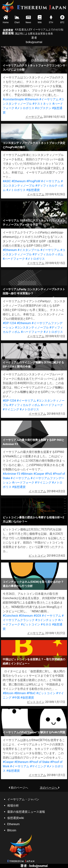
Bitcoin (12, 830)
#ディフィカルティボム (48, 254)
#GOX (37, 616)
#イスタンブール (29, 250)
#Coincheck (10, 616)
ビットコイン (37, 556)
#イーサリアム (49, 99)
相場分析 (13, 806)
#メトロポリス (25, 108)
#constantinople (13, 99)
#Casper (39, 474)
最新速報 (8, 32)
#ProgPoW (33, 181)
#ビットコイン (30, 624)
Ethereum (13, 824)
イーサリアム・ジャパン (23, 799)
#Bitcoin (8, 693)
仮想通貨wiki (16, 818)
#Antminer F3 (12, 474)
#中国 (16, 698)
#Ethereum (32, 99)
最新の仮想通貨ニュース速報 (26, 812)
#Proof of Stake (39, 762)
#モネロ (46, 624)
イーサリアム (34, 117)
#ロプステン (43, 108)
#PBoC (31, 693)
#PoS (48, 474)
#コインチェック (46, 620)
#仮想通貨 (33, 190)
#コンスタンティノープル (32, 327)
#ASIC (7, 181)
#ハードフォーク (14, 259)
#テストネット (42, 104)
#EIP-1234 (9, 323)
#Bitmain (27, 474)
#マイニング (11, 409)
